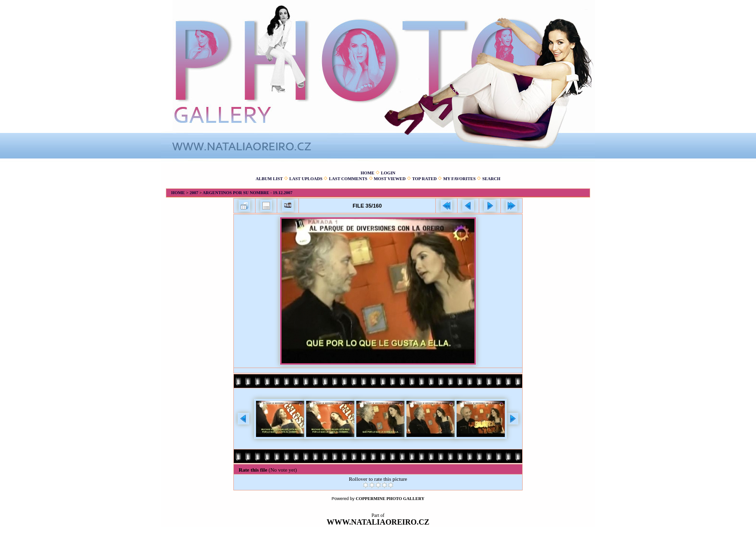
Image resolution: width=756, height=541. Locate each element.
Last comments (348, 179)
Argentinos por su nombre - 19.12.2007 (247, 193)
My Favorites (459, 179)
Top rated (425, 179)
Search (491, 179)
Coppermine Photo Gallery (390, 499)
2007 (194, 193)
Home (368, 173)
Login (388, 173)
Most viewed (390, 179)
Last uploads (306, 179)
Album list (269, 179)
